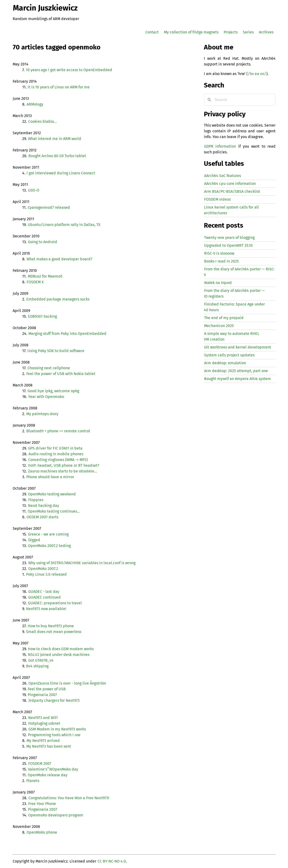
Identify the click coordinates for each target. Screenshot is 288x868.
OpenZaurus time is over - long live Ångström (67, 683)
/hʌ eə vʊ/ (257, 74)
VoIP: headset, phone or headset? (64, 465)
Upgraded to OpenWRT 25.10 (228, 245)
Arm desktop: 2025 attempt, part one (236, 371)
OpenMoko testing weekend (52, 494)
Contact (152, 32)
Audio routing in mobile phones (56, 454)
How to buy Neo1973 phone (51, 626)
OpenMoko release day (48, 775)
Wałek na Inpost (218, 283)
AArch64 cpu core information (230, 184)
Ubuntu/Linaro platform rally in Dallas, (64, 225)
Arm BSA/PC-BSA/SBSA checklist (232, 191)
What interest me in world (55, 139)
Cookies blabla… (43, 121)
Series (248, 32)
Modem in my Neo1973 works (57, 729)
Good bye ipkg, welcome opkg (53, 391)
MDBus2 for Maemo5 (45, 276)
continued (44, 597)
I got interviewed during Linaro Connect (61, 173)
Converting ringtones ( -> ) (58, 460)
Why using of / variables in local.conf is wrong (82, 563)
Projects (231, 32)
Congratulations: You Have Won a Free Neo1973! (69, 798)
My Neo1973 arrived (43, 741)
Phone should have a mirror (50, 477)
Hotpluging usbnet (44, 723)
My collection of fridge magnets (191, 32)
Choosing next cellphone (49, 368)
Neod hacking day (43, 506)
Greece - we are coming (48, 534)
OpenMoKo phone (42, 832)
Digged (34, 540)
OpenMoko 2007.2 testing (49, 546)
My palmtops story (42, 414)
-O (34, 190)
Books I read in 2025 (221, 261)
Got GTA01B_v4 (41, 660)
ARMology (35, 104)
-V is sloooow (219, 253)
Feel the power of (47, 689)
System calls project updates (229, 355)
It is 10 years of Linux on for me (59, 87)
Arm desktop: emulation (225, 363)
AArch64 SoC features (223, 176)
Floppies (36, 500)
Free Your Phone (42, 804)
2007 (40, 764)
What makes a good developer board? (59, 259)
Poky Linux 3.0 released (46, 574)
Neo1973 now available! (46, 609)
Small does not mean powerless (54, 632)
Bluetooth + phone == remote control (58, 431)
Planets (33, 781)
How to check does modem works (61, 649)
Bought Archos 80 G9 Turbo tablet (57, 156)
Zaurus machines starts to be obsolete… (62, 471)
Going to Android (43, 242)
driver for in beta (55, 448)
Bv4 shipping (37, 666)
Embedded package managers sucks (58, 299)
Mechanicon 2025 (219, 326)
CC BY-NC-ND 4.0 (112, 861)
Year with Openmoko (46, 397)
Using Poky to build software (56, 351)
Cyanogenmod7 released (49, 207)
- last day (44, 592)
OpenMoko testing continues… (54, 511)
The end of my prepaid (224, 318)
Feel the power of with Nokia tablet (61, 374)
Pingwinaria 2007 (42, 695)
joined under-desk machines (59, 655)
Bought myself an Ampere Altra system (237, 379)
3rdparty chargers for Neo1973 (54, 700)
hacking (42, 316)
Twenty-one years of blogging (229, 238)
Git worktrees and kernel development (238, 347)
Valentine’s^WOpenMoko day (53, 769)
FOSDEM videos (217, 199)
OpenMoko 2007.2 (43, 569)
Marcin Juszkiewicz (45, 8)
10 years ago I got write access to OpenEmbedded (69, 70)
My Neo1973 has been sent (49, 746)
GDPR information (220, 146)
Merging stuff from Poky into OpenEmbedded (67, 334)
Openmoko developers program (56, 815)
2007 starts (42, 517)
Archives (266, 32)
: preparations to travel (55, 603)
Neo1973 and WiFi (43, 718)
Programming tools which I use (54, 735)
